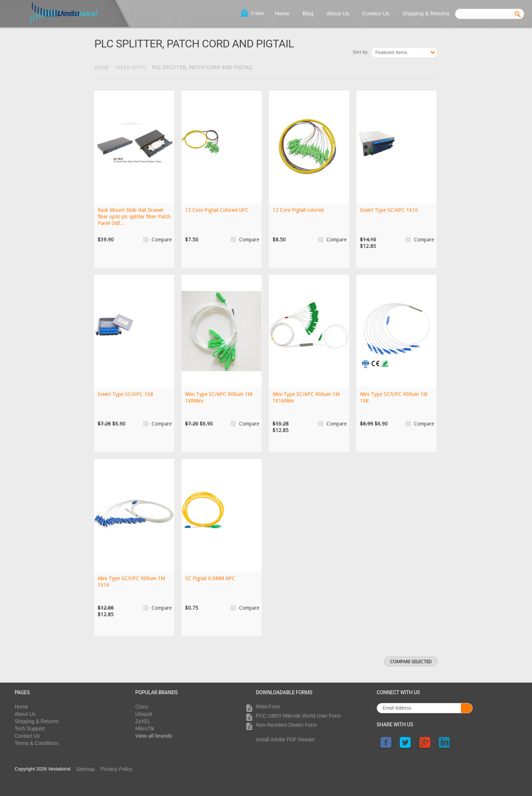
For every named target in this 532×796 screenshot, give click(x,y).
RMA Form (268, 707)
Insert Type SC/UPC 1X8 (125, 394)
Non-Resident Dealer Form (286, 725)
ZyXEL (143, 721)
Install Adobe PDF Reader (285, 739)
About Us (338, 13)
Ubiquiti (144, 714)
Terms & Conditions (37, 743)
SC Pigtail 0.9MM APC (210, 578)
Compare (162, 240)
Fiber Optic (131, 67)
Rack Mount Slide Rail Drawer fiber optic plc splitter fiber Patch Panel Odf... (134, 217)
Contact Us (376, 13)
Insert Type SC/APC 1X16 (389, 210)
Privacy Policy (117, 769)
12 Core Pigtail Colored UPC (217, 210)
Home (282, 13)
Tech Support (30, 729)
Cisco (142, 707)
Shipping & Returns (426, 13)
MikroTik (145, 729)
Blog (308, 13)
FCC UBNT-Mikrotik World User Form (298, 716)
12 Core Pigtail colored (298, 210)
